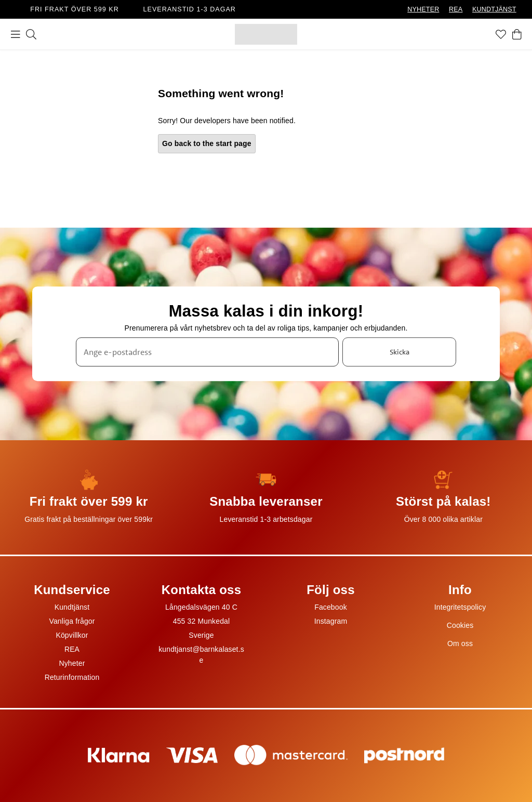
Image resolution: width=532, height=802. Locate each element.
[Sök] (31, 34)
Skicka (400, 352)
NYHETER (423, 9)
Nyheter (72, 663)
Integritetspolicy (460, 607)
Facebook (331, 607)
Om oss (460, 643)
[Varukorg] (517, 34)
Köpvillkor (72, 635)
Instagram (331, 621)
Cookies (460, 625)
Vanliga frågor (72, 621)
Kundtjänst (72, 607)
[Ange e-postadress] (207, 352)
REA (456, 9)
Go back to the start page (207, 143)
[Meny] (16, 34)
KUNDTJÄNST (494, 9)
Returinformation (72, 677)
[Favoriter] (501, 34)
